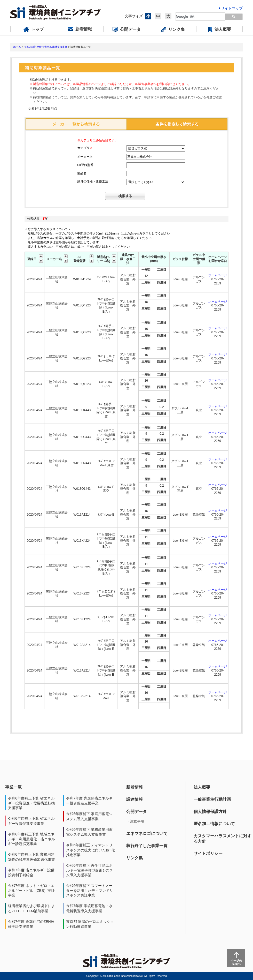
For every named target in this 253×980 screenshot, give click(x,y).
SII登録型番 (85, 165)
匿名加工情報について (214, 824)
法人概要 (202, 787)
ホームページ (218, 275)
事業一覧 (13, 787)
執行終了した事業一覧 (147, 846)
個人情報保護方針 (210, 812)
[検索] (197, 17)
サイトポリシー (208, 853)
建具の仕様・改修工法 (93, 182)
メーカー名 (85, 157)
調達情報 (135, 799)
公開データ (137, 812)
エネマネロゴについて (147, 834)
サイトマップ (232, 8)
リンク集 (135, 858)
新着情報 (135, 787)
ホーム (17, 47)
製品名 (82, 173)
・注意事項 (135, 821)
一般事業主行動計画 (212, 799)
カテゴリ (85, 148)
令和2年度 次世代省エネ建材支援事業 (46, 47)
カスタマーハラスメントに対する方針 (223, 839)
